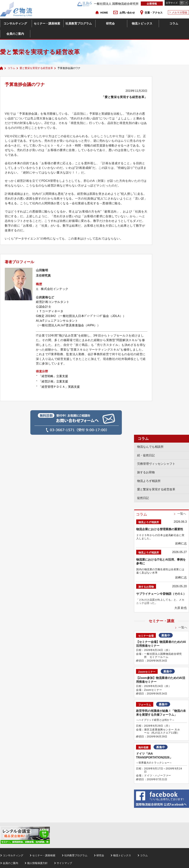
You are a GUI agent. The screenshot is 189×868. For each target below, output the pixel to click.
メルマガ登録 (179, 12)
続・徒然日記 (146, 455)
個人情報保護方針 (37, 863)
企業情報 (152, 4)
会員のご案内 (15, 34)
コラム (174, 24)
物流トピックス (142, 24)
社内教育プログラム (76, 855)
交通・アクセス (154, 13)
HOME (104, 13)
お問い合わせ (127, 13)
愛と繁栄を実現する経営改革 (36, 68)
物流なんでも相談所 (150, 447)
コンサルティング (15, 24)
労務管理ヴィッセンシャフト (156, 464)
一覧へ (182, 514)
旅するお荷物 (146, 472)
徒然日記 (143, 498)
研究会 (110, 24)
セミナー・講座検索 (47, 24)
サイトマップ (64, 863)
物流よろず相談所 (149, 481)
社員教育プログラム (79, 24)
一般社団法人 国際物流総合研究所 (108, 4)
